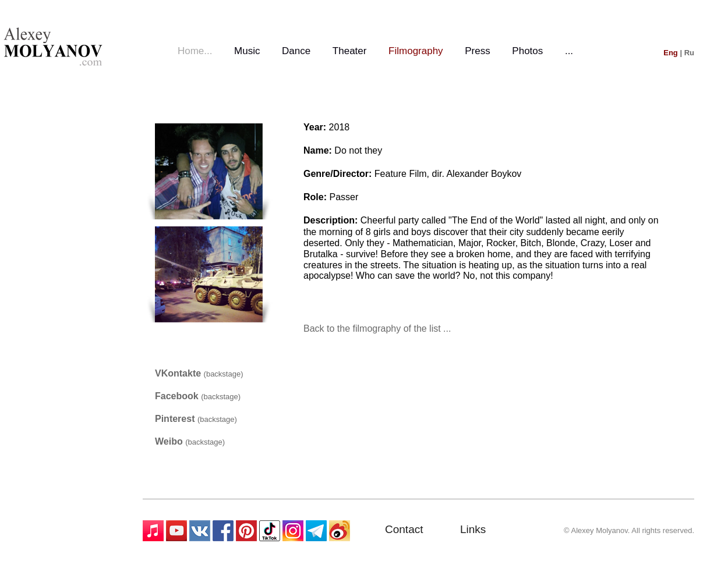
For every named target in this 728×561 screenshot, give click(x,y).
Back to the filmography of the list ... (377, 329)
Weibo (170, 441)
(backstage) (224, 374)
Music (247, 51)
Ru (689, 53)
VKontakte (179, 373)
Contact (404, 529)
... (569, 51)
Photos (527, 51)
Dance (296, 51)
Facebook (178, 396)
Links (473, 529)
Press (477, 51)
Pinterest (176, 419)
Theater (350, 51)
